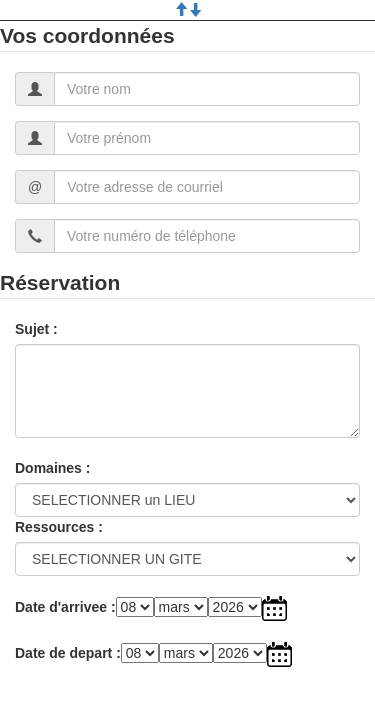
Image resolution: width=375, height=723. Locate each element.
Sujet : (36, 329)
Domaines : (52, 468)
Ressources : (59, 527)
